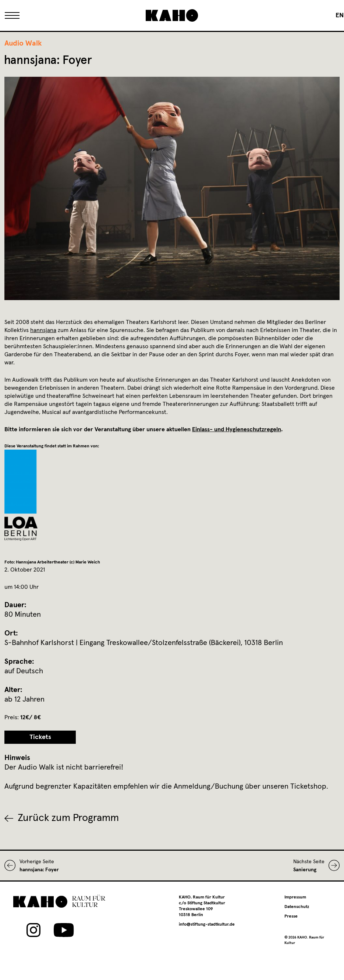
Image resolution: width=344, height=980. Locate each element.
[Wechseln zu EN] (340, 15)
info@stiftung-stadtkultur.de (207, 925)
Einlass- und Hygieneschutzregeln (237, 429)
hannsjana (43, 330)
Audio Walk (23, 43)
